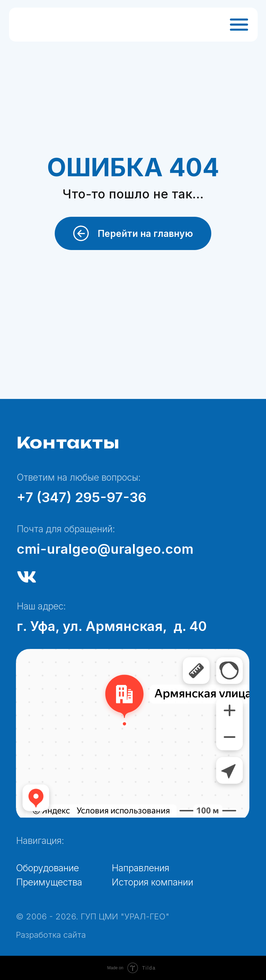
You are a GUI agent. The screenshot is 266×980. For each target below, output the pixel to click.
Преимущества (49, 882)
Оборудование (47, 868)
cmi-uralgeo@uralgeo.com (105, 549)
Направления (140, 868)
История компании (152, 882)
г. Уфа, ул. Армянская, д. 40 (112, 626)
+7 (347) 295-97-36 (82, 497)
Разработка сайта (51, 935)
